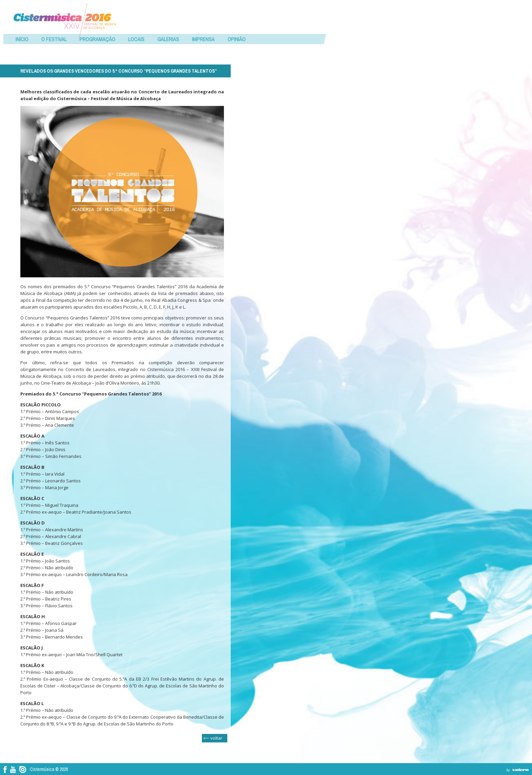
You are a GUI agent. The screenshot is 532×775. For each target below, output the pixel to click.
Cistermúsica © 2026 (49, 769)
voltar (216, 738)
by (508, 770)
